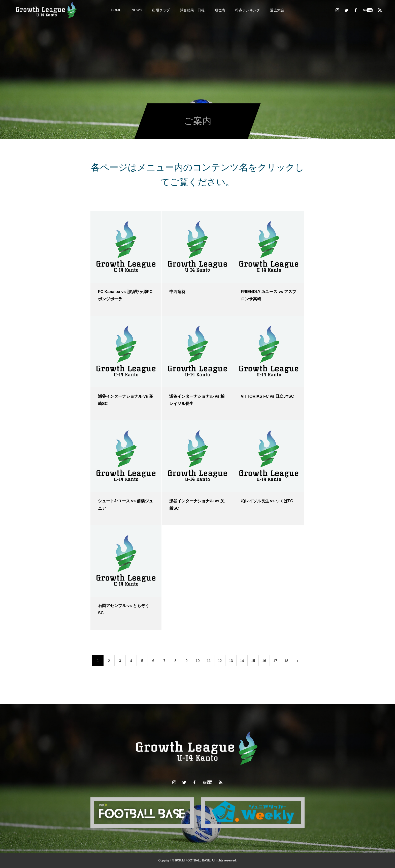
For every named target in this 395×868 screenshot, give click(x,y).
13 (231, 661)
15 (253, 661)
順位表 (220, 10)
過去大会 (277, 10)
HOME (116, 10)
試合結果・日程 (192, 10)
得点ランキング (248, 10)
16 (264, 661)
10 (198, 661)
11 (209, 661)
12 (220, 661)
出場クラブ (161, 10)
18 (286, 661)
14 (242, 661)
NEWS (137, 10)
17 (275, 661)
